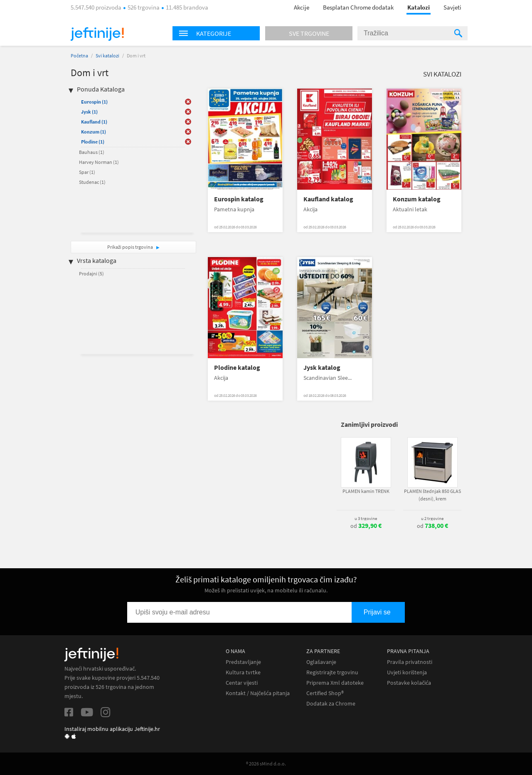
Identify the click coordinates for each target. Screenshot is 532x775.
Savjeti (452, 7)
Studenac (92, 182)
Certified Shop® (325, 693)
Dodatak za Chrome (331, 704)
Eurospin (94, 102)
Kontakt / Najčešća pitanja (258, 693)
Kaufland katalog (328, 199)
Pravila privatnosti (410, 662)
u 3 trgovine (366, 518)
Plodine (93, 142)
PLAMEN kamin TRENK (366, 491)
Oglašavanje (321, 662)
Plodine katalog (237, 368)
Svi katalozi (107, 56)
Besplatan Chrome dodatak (358, 7)
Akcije (302, 7)
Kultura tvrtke (243, 672)
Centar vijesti (242, 683)
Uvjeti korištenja (407, 672)
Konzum (94, 132)
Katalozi (419, 7)
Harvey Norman (99, 162)
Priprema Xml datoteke (335, 683)
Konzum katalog (417, 199)
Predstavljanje (243, 662)
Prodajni (91, 274)
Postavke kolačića (409, 683)
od (366, 526)
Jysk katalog (322, 368)
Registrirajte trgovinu (332, 672)
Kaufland (94, 122)
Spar (87, 172)
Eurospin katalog (239, 199)
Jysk (89, 112)
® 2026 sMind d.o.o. (266, 764)
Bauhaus (92, 152)
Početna (79, 56)
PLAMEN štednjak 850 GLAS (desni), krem (432, 495)
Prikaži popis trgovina (131, 247)
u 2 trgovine (432, 518)
